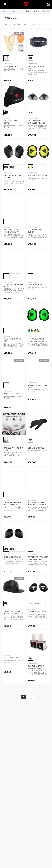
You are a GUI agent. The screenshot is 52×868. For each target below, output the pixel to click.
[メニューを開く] (5, 4)
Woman (12, 24)
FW (39, 24)
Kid (19, 24)
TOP (4, 11)
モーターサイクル (16, 11)
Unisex (26, 24)
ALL (44, 24)
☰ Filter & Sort (12, 18)
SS (34, 24)
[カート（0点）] (48, 4)
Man (5, 24)
